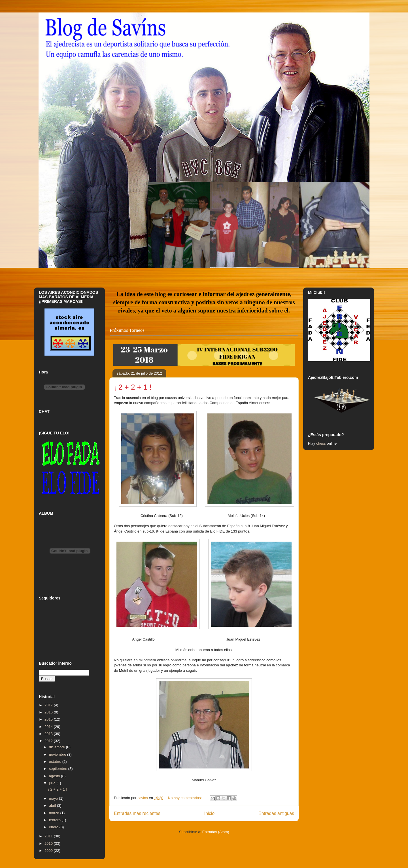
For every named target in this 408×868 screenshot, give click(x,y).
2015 (49, 719)
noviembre (58, 754)
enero (54, 827)
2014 (49, 727)
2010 (49, 843)
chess (321, 443)
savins (143, 798)
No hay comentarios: (185, 798)
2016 (49, 712)
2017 (49, 705)
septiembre (59, 769)
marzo (55, 813)
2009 (49, 851)
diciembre (58, 747)
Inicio (209, 813)
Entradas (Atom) (216, 832)
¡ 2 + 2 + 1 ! (133, 387)
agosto (55, 776)
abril (53, 805)
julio (53, 783)
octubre (56, 762)
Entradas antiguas (276, 813)
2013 (49, 734)
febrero (55, 820)
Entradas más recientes (137, 813)
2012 (49, 741)
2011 (49, 836)
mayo (54, 798)
